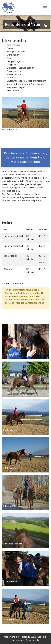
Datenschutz (32, 640)
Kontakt (42, 637)
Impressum (18, 640)
